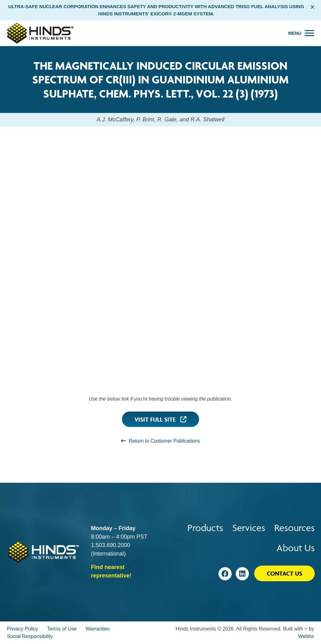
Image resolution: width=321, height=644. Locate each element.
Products (205, 528)
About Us (296, 548)
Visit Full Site (160, 419)
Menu (295, 33)
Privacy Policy (23, 629)
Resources (295, 528)
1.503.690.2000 (111, 545)
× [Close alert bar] (312, 7)
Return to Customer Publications (160, 441)
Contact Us (284, 573)
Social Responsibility (30, 636)
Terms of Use (62, 629)
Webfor (306, 636)
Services (249, 528)
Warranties (98, 629)
